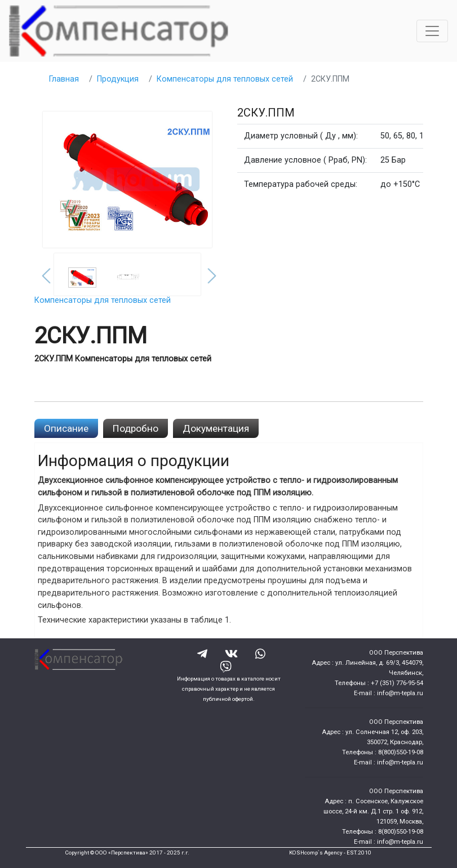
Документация (216, 428)
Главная (64, 79)
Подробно (136, 428)
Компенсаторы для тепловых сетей (225, 79)
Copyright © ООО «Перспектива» (107, 853)
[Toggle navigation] (432, 31)
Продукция (118, 79)
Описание (66, 428)
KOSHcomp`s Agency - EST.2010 (330, 853)
